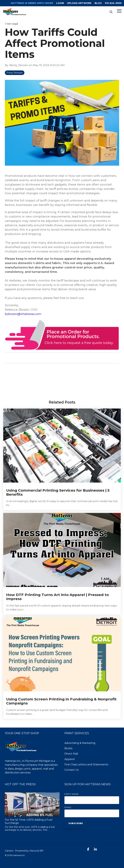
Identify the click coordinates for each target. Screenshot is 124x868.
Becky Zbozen (19, 65)
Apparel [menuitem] (70, 759)
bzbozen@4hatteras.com (23, 314)
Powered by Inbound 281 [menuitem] (29, 851)
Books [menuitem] (68, 748)
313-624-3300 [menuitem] (113, 3)
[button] (119, 11)
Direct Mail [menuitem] (71, 754)
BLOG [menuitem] (98, 3)
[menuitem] (30, 3)
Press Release (15, 73)
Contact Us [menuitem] (72, 770)
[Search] (111, 12)
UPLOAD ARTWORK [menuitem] (79, 3)
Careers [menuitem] (9, 851)
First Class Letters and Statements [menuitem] (86, 764)
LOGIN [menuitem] (60, 3)
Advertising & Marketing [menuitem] (80, 743)
